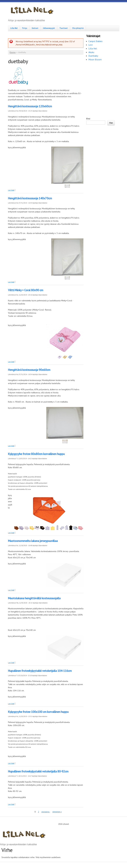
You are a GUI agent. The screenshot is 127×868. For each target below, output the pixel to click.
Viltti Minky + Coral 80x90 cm (26, 290)
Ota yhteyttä (78, 28)
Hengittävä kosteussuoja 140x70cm (30, 198)
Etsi (88, 119)
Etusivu (13, 52)
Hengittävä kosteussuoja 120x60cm (30, 106)
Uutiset (35, 28)
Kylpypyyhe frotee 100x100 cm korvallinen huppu (38, 712)
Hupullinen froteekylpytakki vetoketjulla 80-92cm (38, 771)
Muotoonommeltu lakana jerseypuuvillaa (33, 541)
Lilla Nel (14, 28)
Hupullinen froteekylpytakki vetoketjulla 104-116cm (40, 671)
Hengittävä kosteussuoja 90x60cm (29, 370)
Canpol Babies (96, 41)
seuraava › (46, 812)
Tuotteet (64, 28)
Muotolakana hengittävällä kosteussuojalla (34, 598)
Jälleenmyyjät (49, 28)
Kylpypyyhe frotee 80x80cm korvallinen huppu (36, 454)
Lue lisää (11, 190)
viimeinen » (57, 812)
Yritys (25, 28)
